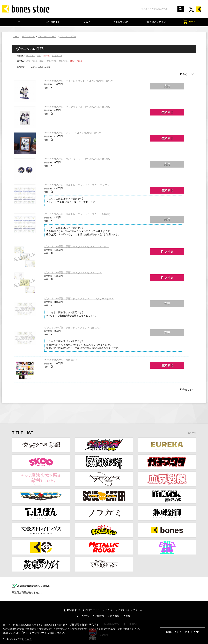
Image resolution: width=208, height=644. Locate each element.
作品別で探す (28, 37)
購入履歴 (115, 616)
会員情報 (99, 616)
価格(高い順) (64, 61)
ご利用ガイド (53, 22)
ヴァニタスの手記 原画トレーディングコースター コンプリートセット (83, 185)
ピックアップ (57, 56)
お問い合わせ (121, 22)
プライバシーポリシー (32, 633)
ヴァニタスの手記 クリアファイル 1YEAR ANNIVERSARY (77, 107)
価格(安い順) (52, 61)
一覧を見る (191, 433)
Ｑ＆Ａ (87, 22)
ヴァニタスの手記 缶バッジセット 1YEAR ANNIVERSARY (77, 159)
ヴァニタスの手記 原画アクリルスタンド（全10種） (73, 328)
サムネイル (31, 56)
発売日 (42, 61)
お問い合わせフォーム (130, 610)
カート (189, 22)
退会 (128, 616)
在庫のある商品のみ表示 (41, 67)
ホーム (16, 37)
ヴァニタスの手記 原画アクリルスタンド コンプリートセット (79, 299)
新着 (28, 61)
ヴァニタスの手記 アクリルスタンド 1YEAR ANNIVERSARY (79, 81)
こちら (28, 639)
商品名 (35, 61)
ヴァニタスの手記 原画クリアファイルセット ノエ (73, 273)
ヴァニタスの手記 (68, 37)
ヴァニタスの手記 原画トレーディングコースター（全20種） (78, 214)
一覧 (39, 56)
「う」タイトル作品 (47, 37)
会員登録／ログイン (155, 22)
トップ (19, 22)
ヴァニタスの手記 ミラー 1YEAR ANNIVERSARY (73, 133)
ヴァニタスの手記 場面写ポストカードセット (69, 360)
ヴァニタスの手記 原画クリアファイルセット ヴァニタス (77, 246)
